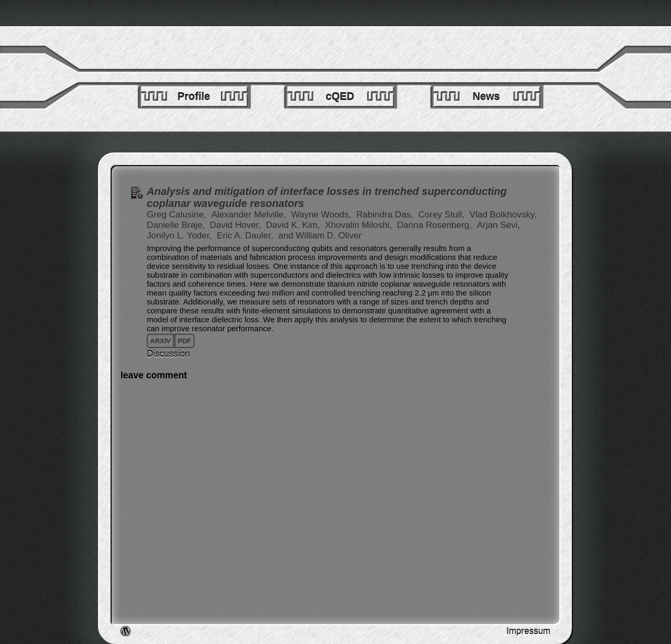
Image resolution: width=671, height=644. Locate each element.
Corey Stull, (443, 215)
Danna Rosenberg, (435, 225)
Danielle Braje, (177, 225)
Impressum (528, 631)
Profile (193, 96)
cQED (340, 96)
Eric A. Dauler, (246, 236)
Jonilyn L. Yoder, (181, 236)
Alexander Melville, (250, 215)
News (486, 96)
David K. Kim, (294, 225)
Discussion (168, 354)
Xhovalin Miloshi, (360, 225)
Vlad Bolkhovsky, (503, 215)
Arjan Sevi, (499, 225)
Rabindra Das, (386, 215)
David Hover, (236, 225)
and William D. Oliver (320, 236)
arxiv (160, 341)
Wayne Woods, (323, 215)
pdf (185, 341)
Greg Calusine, (178, 215)
